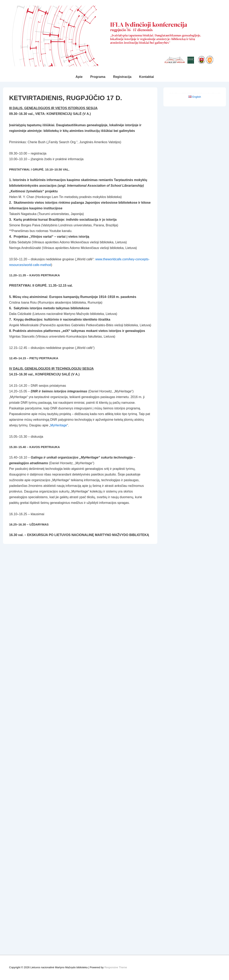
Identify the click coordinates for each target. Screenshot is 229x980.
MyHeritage (59, 425)
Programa (98, 77)
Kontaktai (146, 77)
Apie (79, 77)
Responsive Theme (116, 967)
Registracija (122, 77)
